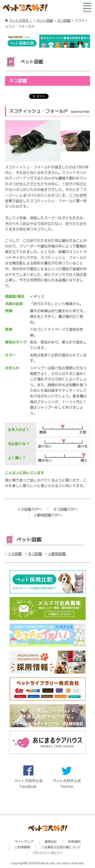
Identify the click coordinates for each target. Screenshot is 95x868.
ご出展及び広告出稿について (61, 847)
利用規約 (74, 842)
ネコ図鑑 (64, 20)
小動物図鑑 (57, 554)
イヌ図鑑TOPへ (30, 509)
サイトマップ (24, 842)
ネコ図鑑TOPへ (65, 509)
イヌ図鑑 (15, 554)
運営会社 (51, 842)
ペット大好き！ (21, 20)
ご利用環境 (22, 847)
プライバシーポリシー (48, 853)
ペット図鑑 (45, 20)
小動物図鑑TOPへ (48, 515)
